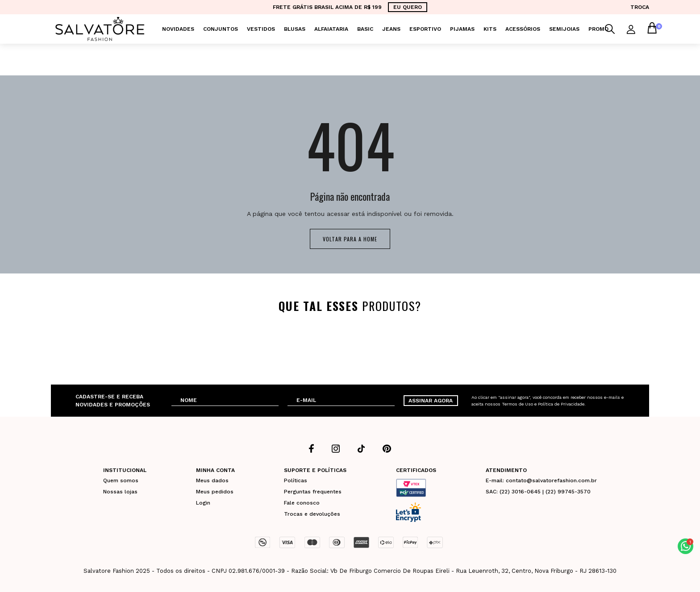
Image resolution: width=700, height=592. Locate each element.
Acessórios (523, 29)
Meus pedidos (215, 492)
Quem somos (121, 480)
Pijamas (462, 29)
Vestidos (261, 29)
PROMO (598, 29)
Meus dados (212, 480)
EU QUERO (408, 7)
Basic (365, 29)
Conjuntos (221, 29)
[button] (685, 546)
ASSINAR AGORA (431, 401)
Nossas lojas (120, 492)
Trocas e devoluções (312, 514)
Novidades (178, 29)
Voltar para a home (350, 239)
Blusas (295, 29)
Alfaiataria (331, 29)
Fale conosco (302, 503)
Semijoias (564, 29)
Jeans (391, 29)
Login (203, 503)
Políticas (296, 480)
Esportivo (425, 29)
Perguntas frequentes (313, 492)
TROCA (640, 7)
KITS (490, 29)
